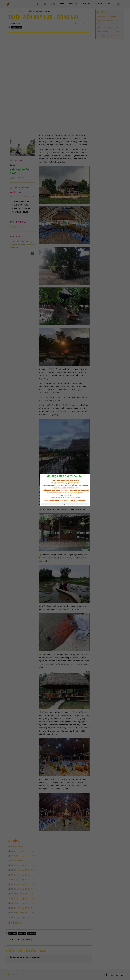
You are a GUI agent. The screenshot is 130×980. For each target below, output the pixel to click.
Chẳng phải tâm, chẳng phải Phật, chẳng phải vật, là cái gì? (65, 490)
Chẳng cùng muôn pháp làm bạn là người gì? (65, 493)
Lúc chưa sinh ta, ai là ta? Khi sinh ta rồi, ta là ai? (65, 500)
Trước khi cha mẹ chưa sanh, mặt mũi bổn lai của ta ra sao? (65, 485)
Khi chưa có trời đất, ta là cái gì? (65, 480)
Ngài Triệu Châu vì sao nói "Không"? (65, 498)
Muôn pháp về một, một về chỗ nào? (65, 483)
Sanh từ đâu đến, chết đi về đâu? (65, 488)
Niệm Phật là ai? (65, 495)
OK (65, 504)
